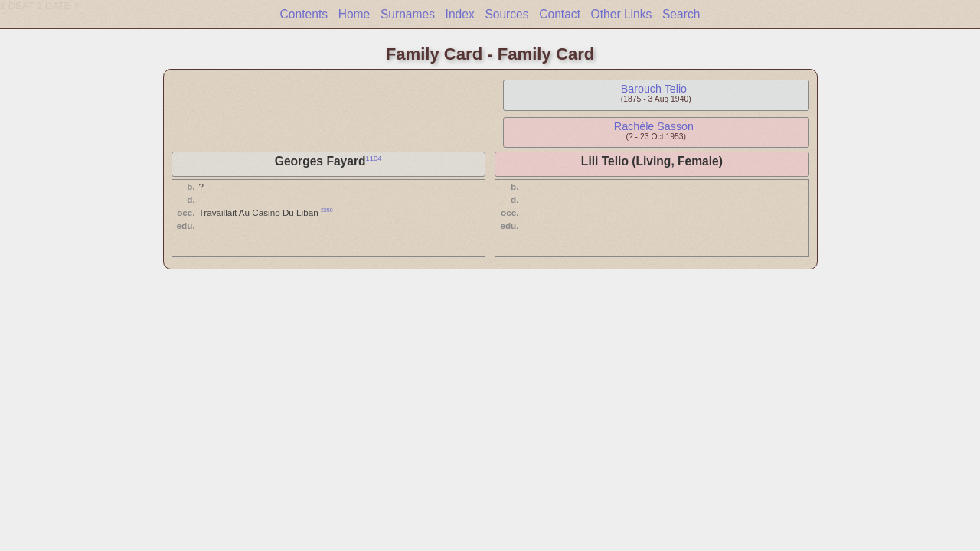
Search (681, 14)
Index (460, 14)
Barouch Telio (654, 89)
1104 (374, 158)
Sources (506, 14)
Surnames (408, 14)
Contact (560, 14)
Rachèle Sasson (654, 126)
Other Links (622, 14)
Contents (304, 14)
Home (354, 14)
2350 (327, 210)
